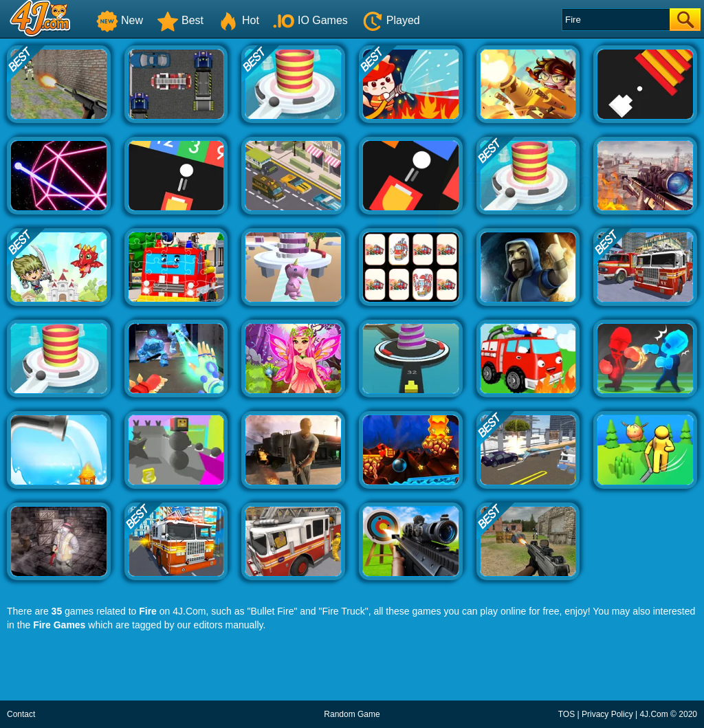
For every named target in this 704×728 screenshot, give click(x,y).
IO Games (310, 20)
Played (391, 20)
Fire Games (59, 625)
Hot (238, 20)
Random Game (352, 714)
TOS (566, 714)
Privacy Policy (607, 714)
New (120, 20)
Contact (21, 714)
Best (180, 20)
